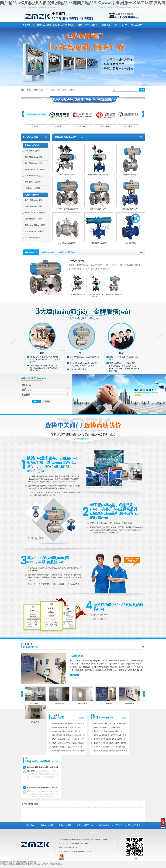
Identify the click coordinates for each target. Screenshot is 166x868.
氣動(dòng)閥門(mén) (70, 90)
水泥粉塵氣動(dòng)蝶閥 (34, 231)
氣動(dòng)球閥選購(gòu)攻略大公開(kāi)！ (66, 731)
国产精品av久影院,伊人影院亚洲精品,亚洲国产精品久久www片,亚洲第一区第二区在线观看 (83, 3)
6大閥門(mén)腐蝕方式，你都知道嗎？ (107, 727)
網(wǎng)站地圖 (125, 7)
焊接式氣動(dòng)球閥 (34, 163)
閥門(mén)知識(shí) (103, 716)
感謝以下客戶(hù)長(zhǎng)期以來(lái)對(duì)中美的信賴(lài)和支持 (83, 99)
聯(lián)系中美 (137, 25)
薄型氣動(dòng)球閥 (33, 182)
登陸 (143, 7)
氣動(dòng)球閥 (44, 25)
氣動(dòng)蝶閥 (60, 25)
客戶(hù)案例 (91, 25)
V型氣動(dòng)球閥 (32, 188)
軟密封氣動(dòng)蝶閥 (34, 200)
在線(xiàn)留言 (113, 7)
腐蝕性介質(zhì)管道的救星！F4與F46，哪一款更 (68, 739)
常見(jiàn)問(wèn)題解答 (37, 760)
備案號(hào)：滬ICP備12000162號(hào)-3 (96, 840)
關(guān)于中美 (122, 25)
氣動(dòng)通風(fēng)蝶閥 (35, 225)
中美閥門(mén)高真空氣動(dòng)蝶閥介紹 (108, 731)
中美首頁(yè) (28, 25)
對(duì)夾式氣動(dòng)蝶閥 (35, 213)
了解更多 (75, 675)
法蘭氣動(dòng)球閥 (33, 151)
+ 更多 (45, 137)
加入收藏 (102, 7)
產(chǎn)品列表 (30, 137)
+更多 (141, 252)
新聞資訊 (106, 25)
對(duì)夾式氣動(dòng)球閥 (35, 169)
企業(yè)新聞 (58, 716)
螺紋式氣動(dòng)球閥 (34, 157)
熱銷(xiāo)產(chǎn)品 (65, 137)
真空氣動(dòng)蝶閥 (33, 238)
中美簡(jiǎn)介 (77, 656)
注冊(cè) (136, 7)
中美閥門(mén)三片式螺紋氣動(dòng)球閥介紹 (110, 739)
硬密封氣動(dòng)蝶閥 (34, 206)
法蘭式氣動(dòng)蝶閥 (34, 219)
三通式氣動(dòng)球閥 (34, 176)
